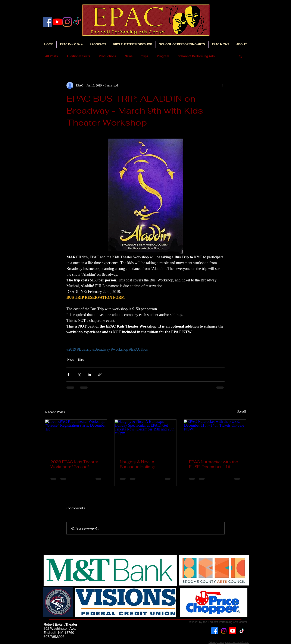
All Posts (51, 56)
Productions (107, 56)
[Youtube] (233, 631)
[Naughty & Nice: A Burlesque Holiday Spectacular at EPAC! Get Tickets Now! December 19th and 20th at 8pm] (146, 437)
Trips (145, 56)
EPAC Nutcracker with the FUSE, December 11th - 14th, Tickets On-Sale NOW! (214, 464)
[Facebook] (48, 22)
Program (163, 56)
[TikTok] (242, 631)
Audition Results (78, 56)
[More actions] (222, 85)
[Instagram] (67, 22)
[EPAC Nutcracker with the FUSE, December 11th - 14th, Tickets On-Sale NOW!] (215, 437)
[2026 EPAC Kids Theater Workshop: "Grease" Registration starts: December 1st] (76, 437)
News (129, 56)
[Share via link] (100, 374)
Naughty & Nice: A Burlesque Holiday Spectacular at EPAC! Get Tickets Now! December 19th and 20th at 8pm (145, 464)
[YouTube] (57, 22)
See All (242, 412)
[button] (221, 44)
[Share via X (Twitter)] (79, 374)
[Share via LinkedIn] (89, 374)
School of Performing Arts (196, 56)
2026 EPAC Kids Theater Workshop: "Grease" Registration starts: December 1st (74, 464)
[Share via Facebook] (68, 374)
